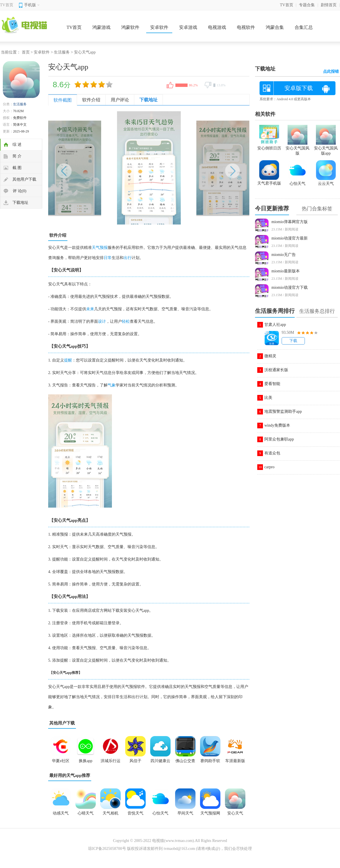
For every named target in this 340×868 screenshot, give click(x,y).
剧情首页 (329, 5)
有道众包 (272, 453)
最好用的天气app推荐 (70, 775)
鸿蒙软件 (130, 27)
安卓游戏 (188, 27)
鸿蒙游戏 (101, 27)
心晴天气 (86, 813)
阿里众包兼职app (279, 439)
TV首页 (7, 5)
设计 (102, 321)
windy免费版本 (277, 425)
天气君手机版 (269, 181)
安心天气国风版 (297, 148)
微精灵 (270, 356)
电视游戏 (217, 27)
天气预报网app (210, 815)
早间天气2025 (185, 815)
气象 (112, 385)
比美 (268, 398)
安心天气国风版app (326, 148)
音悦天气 (135, 813)
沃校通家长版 (276, 370)
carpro (269, 467)
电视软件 (246, 27)
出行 (127, 258)
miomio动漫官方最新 (290, 238)
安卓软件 (159, 27)
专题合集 (307, 5)
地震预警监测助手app (283, 411)
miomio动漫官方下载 (290, 287)
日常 (108, 258)
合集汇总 (304, 27)
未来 (90, 309)
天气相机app (110, 815)
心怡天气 (160, 813)
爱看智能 (272, 384)
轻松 (126, 321)
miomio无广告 (284, 255)
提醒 (68, 360)
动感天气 (61, 813)
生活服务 (62, 52)
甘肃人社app (275, 325)
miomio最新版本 (286, 271)
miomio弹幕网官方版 (290, 222)
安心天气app (235, 815)
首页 (26, 52)
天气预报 (100, 248)
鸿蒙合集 (275, 27)
